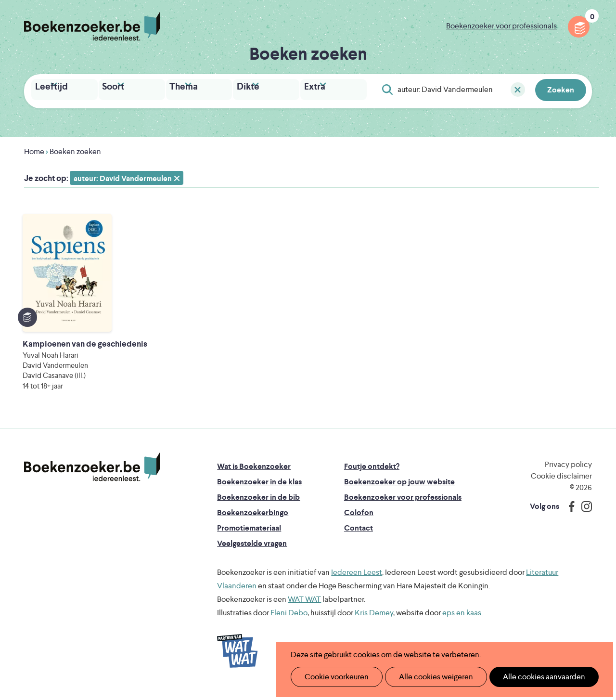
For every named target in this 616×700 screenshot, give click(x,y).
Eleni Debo (289, 620)
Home (34, 149)
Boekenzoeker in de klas (259, 489)
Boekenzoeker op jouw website (399, 489)
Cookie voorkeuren (333, 677)
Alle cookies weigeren (426, 677)
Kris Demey (374, 620)
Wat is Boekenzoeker (254, 474)
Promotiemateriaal (249, 536)
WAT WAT (304, 607)
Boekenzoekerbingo (253, 520)
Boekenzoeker (92, 26)
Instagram (583, 514)
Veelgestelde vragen (252, 551)
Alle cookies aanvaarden (528, 677)
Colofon (359, 520)
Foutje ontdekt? (372, 474)
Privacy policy (568, 472)
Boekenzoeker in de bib (258, 505)
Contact (359, 536)
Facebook (569, 514)
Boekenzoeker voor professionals (501, 26)
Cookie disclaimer (561, 484)
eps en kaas (462, 620)
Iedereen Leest (357, 580)
